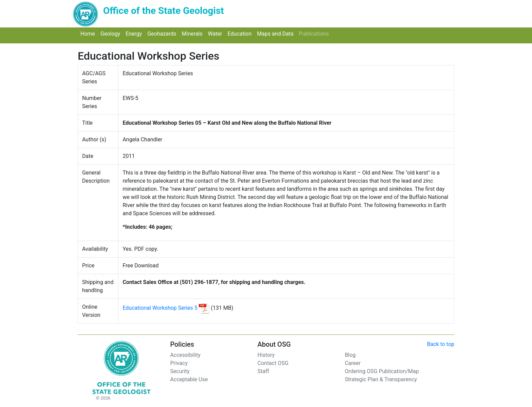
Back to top (441, 344)
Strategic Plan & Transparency (381, 379)
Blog (350, 355)
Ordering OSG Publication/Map (382, 371)
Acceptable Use (189, 379)
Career (353, 363)
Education (241, 33)
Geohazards (163, 33)
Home (89, 33)
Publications (315, 33)
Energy (135, 33)
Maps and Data (277, 33)
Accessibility (185, 355)
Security (180, 371)
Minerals (194, 33)
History (266, 355)
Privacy (179, 363)
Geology (112, 33)
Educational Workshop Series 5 (160, 308)
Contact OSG (273, 363)
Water (216, 33)
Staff (263, 371)
